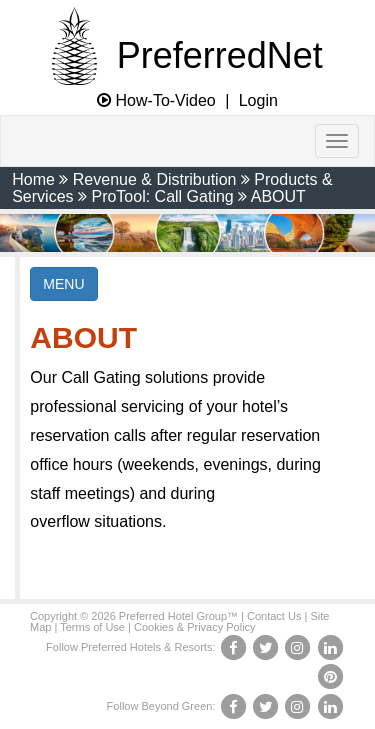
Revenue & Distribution (155, 179)
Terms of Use (92, 627)
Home (33, 179)
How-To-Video (156, 100)
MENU (63, 284)
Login (258, 101)
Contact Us (274, 616)
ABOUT (278, 196)
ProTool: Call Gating (162, 196)
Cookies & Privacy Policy (195, 627)
